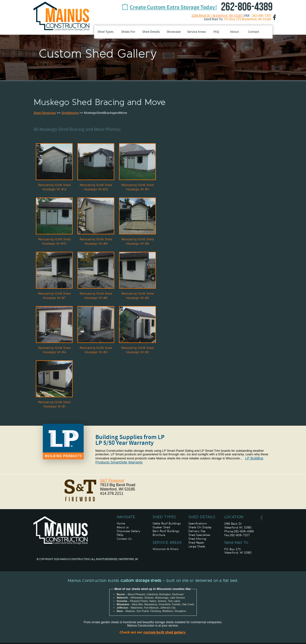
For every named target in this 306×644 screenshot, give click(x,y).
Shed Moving (197, 539)
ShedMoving (70, 113)
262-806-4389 (247, 7)
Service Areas (197, 32)
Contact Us (124, 539)
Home (121, 523)
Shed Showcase (45, 113)
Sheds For (128, 32)
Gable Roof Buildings (167, 523)
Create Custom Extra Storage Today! (173, 8)
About (234, 32)
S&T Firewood (112, 481)
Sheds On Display (200, 527)
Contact (254, 32)
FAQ (216, 32)
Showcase (174, 32)
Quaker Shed (161, 527)
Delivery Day (197, 531)
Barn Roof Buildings (166, 531)
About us (123, 527)
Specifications (198, 523)
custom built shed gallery (164, 633)
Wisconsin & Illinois (165, 549)
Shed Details (151, 32)
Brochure (159, 535)
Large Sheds (197, 546)
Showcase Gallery (128, 531)
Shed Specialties (199, 535)
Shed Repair (196, 543)
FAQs (120, 535)
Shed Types (106, 32)
